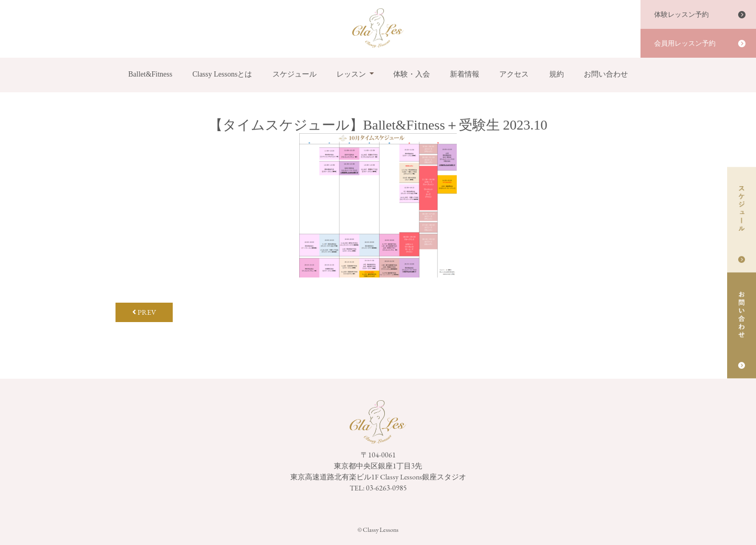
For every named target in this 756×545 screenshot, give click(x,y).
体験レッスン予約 (681, 14)
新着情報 (465, 74)
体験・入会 (412, 74)
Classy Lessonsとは (222, 74)
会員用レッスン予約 (685, 43)
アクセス (514, 74)
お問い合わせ (606, 74)
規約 (556, 74)
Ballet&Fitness (150, 74)
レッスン (351, 74)
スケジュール (295, 74)
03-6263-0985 (386, 488)
